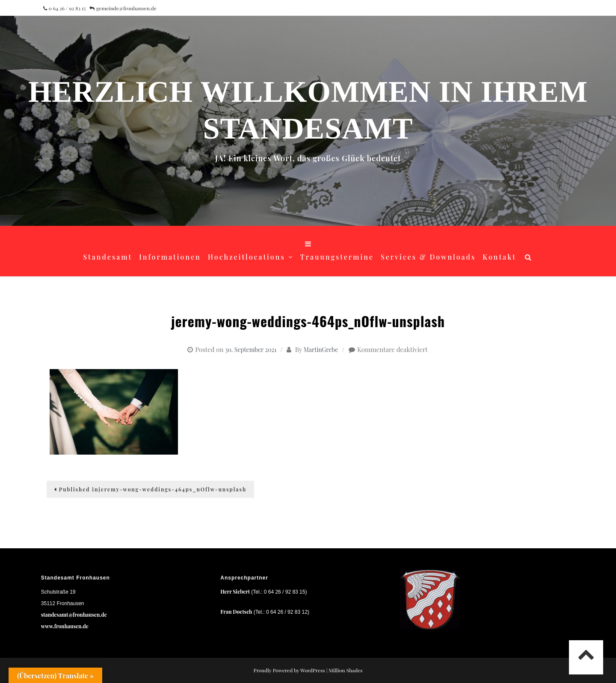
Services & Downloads (428, 257)
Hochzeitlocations (247, 257)
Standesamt (108, 257)
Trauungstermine (337, 257)
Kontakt (499, 257)
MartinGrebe (321, 350)
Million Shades (345, 670)
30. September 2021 (251, 350)
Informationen (170, 257)
